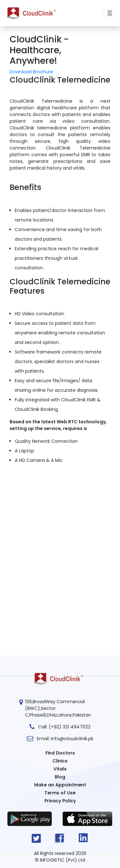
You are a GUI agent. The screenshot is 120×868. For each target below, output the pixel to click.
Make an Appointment (60, 785)
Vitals (60, 769)
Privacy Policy (60, 801)
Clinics (60, 761)
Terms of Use (60, 793)
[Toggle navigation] (110, 13)
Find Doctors (60, 753)
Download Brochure (31, 72)
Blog (60, 777)
